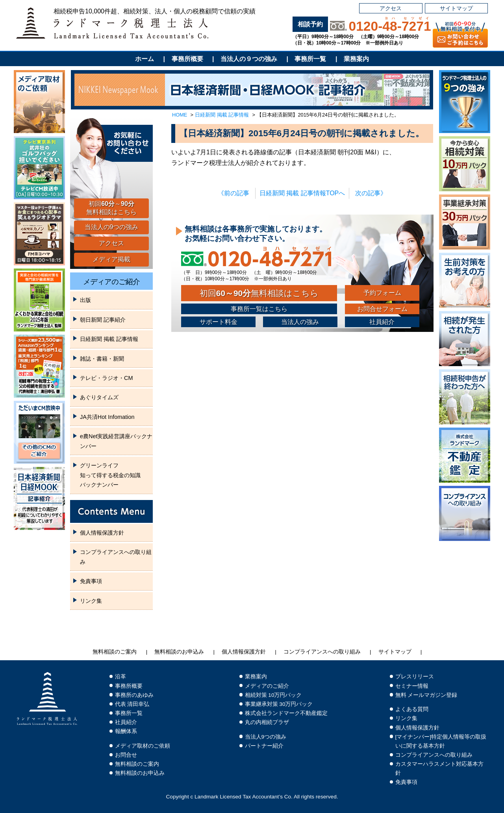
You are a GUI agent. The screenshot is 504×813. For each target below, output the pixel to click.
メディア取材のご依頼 (143, 746)
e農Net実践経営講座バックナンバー (116, 441)
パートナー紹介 (264, 746)
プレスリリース (415, 677)
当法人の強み (300, 322)
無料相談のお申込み (179, 652)
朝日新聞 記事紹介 (103, 320)
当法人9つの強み (266, 737)
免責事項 (91, 581)
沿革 (120, 677)
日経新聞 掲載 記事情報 (222, 115)
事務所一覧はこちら (259, 309)
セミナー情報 (412, 686)
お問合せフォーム (382, 309)
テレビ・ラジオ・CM (106, 378)
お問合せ (126, 755)
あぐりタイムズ (99, 397)
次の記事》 (371, 193)
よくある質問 (412, 709)
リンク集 (91, 601)
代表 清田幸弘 (132, 704)
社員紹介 (382, 322)
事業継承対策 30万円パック (279, 704)
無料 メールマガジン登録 (426, 695)
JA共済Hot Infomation (107, 417)
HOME (180, 115)
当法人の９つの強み (249, 59)
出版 (85, 300)
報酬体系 (126, 731)
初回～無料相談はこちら (111, 208)
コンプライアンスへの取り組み (116, 557)
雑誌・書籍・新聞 (102, 359)
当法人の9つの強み (112, 227)
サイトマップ (456, 8)
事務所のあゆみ (134, 695)
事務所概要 (187, 59)
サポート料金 (219, 322)
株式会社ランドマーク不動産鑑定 (286, 713)
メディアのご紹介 (111, 282)
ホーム (145, 59)
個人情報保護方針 (102, 533)
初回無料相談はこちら (259, 293)
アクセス (391, 8)
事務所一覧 (310, 59)
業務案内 (356, 59)
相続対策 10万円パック (273, 695)
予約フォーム (382, 293)
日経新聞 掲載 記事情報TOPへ (302, 193)
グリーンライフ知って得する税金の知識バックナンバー (110, 475)
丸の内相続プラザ (267, 722)
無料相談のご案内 (115, 652)
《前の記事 (233, 193)
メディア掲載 (111, 259)
